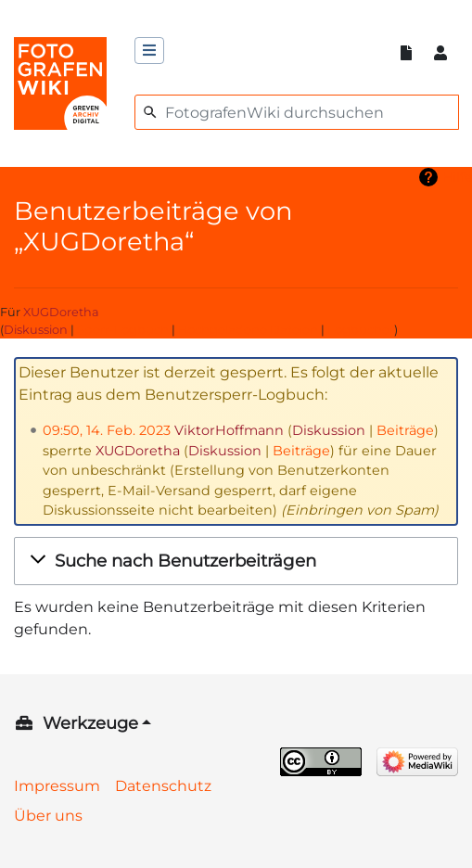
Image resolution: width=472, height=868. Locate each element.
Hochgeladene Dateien (248, 330)
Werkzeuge (90, 723)
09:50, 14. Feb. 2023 (107, 430)
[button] (236, 561)
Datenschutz (163, 786)
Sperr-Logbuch (123, 330)
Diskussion (36, 330)
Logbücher (361, 330)
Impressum (57, 786)
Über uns (48, 816)
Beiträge (405, 430)
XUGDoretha (61, 312)
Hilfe (457, 177)
